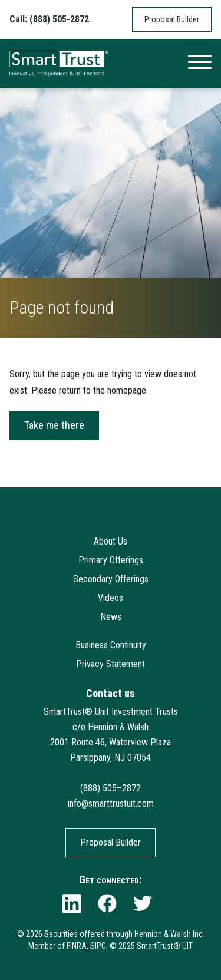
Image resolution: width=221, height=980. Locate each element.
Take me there (54, 425)
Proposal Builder (172, 19)
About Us (111, 541)
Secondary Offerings (111, 579)
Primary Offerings (111, 560)
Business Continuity (111, 645)
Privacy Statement (111, 664)
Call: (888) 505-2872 (49, 19)
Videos (111, 598)
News (111, 617)
